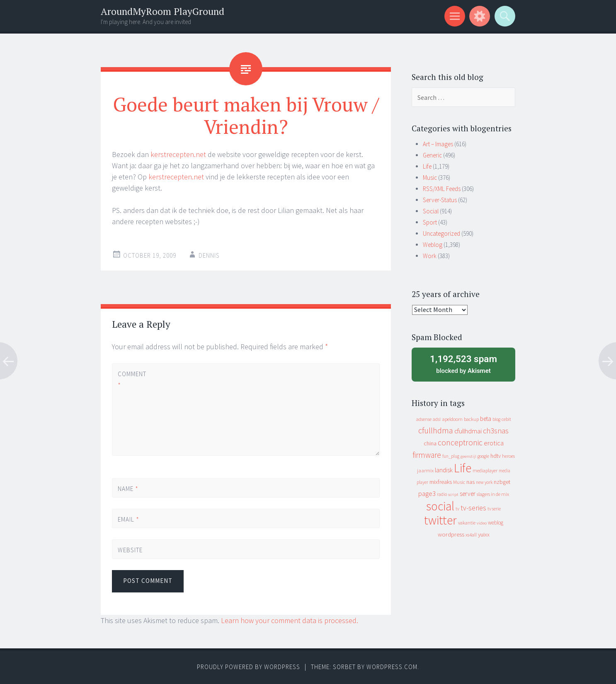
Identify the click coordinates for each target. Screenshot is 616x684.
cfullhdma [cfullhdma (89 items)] (436, 430)
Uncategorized (441, 233)
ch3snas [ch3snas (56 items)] (496, 431)
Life (427, 166)
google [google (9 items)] (483, 456)
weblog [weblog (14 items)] (496, 523)
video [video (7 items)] (482, 523)
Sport (430, 222)
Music (430, 178)
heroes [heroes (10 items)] (508, 456)
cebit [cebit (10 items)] (506, 419)
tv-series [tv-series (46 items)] (473, 508)
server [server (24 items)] (468, 494)
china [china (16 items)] (430, 444)
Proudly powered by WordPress (249, 667)
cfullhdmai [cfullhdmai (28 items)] (468, 431)
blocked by (463, 364)
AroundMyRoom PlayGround (162, 11)
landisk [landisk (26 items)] (444, 470)
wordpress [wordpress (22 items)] (451, 534)
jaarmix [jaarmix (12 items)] (425, 470)
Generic (432, 155)
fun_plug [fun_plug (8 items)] (451, 456)
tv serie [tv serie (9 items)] (494, 509)
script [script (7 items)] (453, 494)
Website (130, 550)
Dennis (209, 255)
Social (431, 211)
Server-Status (440, 200)
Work (430, 256)
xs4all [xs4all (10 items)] (471, 535)
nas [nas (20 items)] (470, 482)
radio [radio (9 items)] (442, 494)
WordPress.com (392, 667)
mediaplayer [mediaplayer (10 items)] (485, 470)
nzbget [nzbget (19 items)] (502, 482)
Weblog (433, 245)
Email (129, 519)
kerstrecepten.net (178, 154)
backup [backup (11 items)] (471, 419)
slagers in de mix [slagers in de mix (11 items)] (493, 494)
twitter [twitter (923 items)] (440, 520)
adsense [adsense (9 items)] (424, 419)
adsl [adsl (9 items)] (437, 419)
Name (128, 489)
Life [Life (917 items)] (463, 468)
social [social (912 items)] (440, 506)
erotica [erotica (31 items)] (494, 443)
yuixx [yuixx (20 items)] (484, 534)
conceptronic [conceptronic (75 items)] (460, 442)
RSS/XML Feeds (442, 189)
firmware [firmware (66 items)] (427, 455)
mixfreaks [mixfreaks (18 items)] (441, 482)
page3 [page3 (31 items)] (427, 493)
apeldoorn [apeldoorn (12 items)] (452, 419)
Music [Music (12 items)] (459, 482)
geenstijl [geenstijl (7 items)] (468, 456)
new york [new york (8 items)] (484, 482)
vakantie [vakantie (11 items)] (467, 523)
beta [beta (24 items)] (486, 419)
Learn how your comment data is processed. (290, 620)
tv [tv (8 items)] (457, 509)
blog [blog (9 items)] (496, 419)
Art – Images (438, 144)
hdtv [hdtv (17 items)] (496, 456)
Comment (132, 379)
